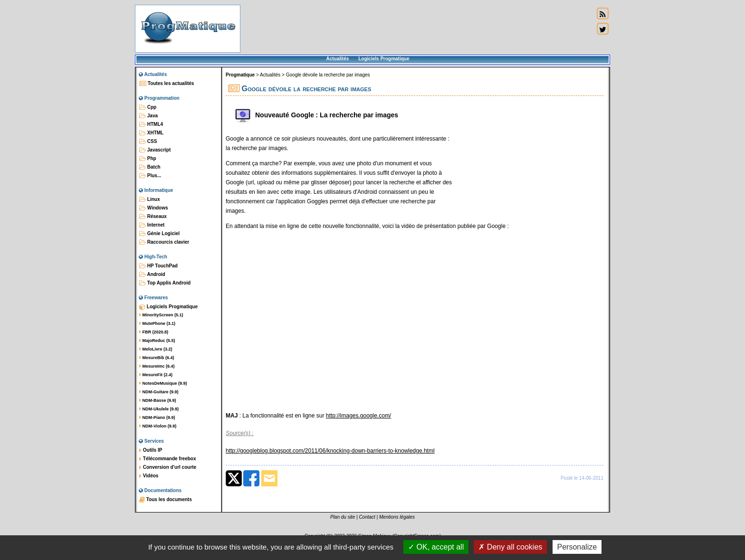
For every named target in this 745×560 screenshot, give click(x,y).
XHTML (151, 133)
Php (148, 159)
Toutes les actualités (167, 84)
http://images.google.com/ (358, 416)
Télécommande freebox (167, 459)
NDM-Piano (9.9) (157, 418)
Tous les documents (166, 500)
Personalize (577, 547)
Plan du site (343, 517)
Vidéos (149, 476)
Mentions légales (397, 517)
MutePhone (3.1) (157, 323)
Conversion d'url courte (168, 467)
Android (152, 275)
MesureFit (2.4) (156, 375)
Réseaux (153, 217)
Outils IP (151, 450)
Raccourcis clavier (164, 242)
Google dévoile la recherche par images (328, 75)
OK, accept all (436, 547)
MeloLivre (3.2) (156, 349)
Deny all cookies (510, 547)
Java (148, 116)
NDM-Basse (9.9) (158, 400)
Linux (149, 199)
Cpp (148, 107)
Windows (154, 208)
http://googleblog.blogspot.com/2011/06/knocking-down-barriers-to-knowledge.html (330, 451)
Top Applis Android (165, 283)
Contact (367, 517)
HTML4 (151, 124)
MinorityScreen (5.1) (161, 315)
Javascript (155, 150)
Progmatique (240, 75)
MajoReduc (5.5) (157, 341)
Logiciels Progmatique (384, 59)
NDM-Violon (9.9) (158, 426)
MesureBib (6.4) (157, 358)
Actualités (337, 59)
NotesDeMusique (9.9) (163, 383)
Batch (150, 167)
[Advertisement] (417, 28)
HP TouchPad (158, 266)
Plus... (150, 176)
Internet (152, 225)
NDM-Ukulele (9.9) (159, 409)
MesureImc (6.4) (157, 366)
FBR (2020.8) (154, 332)
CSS (148, 142)
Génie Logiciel (159, 234)
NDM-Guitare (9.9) (159, 392)
